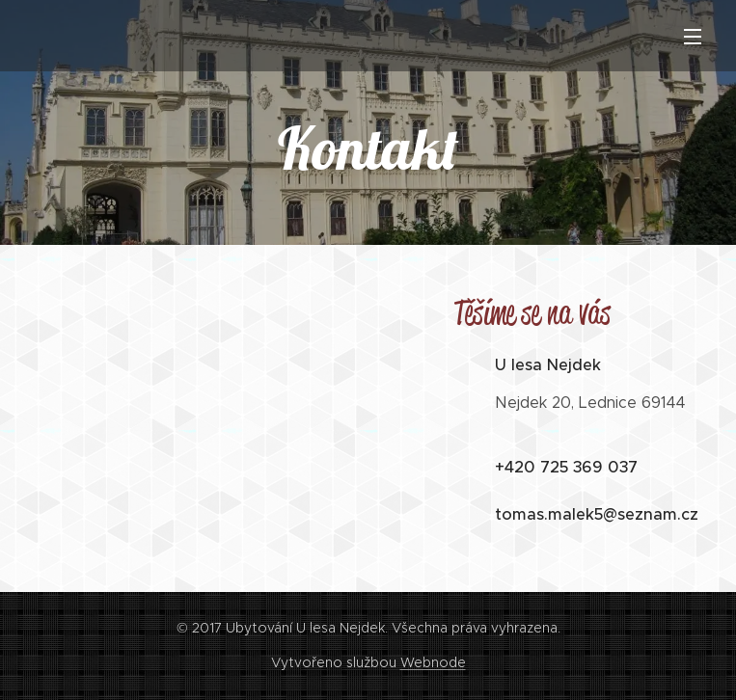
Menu (693, 37)
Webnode (433, 662)
